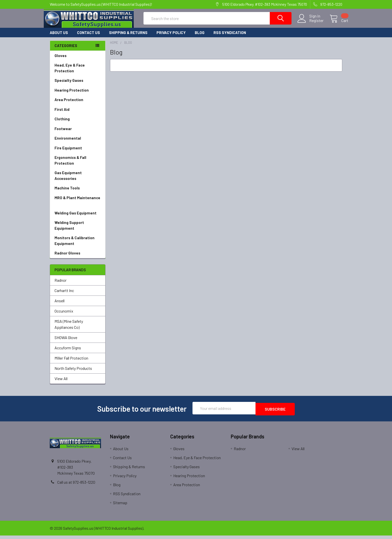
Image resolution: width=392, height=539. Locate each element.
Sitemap (120, 506)
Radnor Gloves (67, 257)
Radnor (60, 285)
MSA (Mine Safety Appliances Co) (69, 329)
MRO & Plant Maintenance (78, 205)
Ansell (59, 305)
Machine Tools (78, 193)
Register (310, 24)
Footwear (78, 133)
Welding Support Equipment (78, 230)
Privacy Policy (171, 37)
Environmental (78, 143)
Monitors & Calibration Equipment (78, 245)
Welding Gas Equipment (78, 218)
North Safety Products (73, 373)
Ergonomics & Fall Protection (78, 165)
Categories (66, 50)
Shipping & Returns (128, 37)
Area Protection (78, 104)
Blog (200, 37)
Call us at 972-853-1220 (76, 486)
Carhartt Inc (64, 295)
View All (61, 383)
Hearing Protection (78, 95)
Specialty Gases (78, 85)
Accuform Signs (68, 352)
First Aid (78, 114)
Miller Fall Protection (71, 362)
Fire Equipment (78, 153)
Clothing (78, 123)
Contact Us (88, 37)
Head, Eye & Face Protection (78, 73)
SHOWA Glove (66, 342)
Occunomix (64, 315)
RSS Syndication (230, 37)
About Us (59, 37)
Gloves (78, 60)
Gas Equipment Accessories (78, 180)
